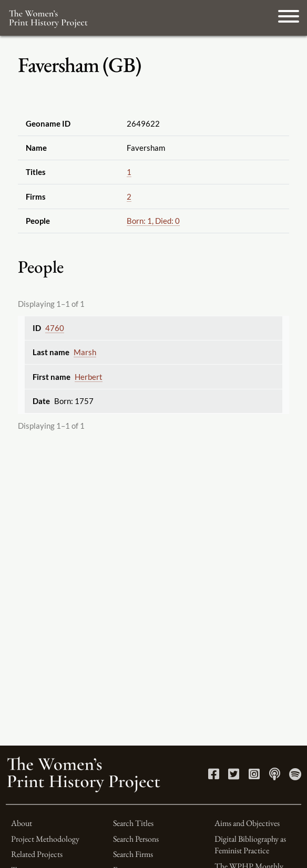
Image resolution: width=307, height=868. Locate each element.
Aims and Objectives (247, 823)
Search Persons (136, 839)
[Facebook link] (214, 776)
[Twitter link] (234, 776)
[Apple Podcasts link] (275, 776)
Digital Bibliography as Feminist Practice (250, 845)
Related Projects (37, 854)
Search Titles (133, 823)
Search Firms (133, 854)
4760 (55, 328)
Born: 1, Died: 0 (153, 221)
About (22, 823)
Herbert (89, 377)
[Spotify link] (295, 776)
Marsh (85, 352)
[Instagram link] (254, 776)
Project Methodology (45, 839)
